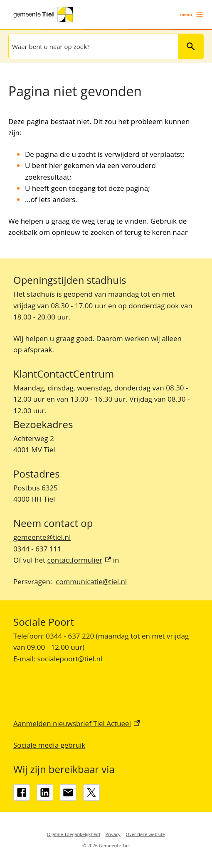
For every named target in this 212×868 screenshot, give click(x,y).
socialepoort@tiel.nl (70, 659)
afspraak (38, 350)
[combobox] (93, 46)
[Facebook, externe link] (22, 792)
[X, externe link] (91, 792)
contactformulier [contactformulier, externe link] (79, 560)
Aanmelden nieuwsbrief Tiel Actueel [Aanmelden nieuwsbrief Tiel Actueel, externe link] (76, 723)
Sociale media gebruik (49, 745)
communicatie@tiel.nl (91, 582)
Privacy (113, 834)
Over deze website (145, 834)
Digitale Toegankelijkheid (74, 834)
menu (192, 15)
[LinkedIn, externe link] (45, 792)
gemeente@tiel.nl (42, 537)
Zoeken (187, 46)
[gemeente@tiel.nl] (68, 792)
